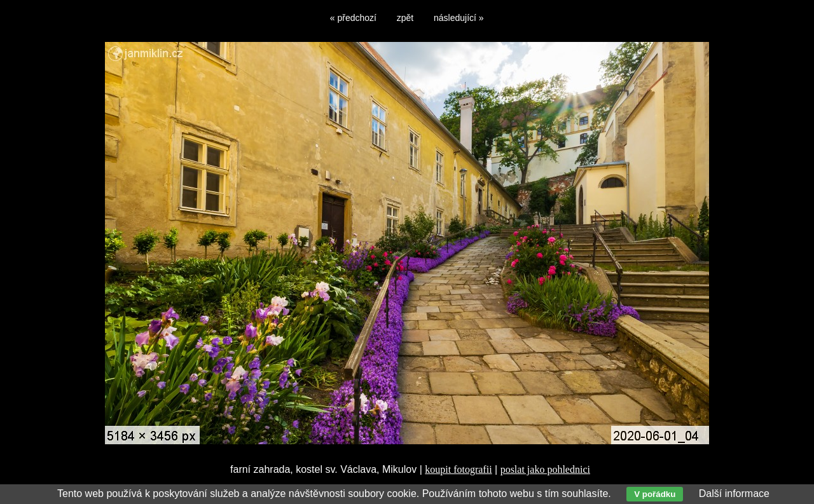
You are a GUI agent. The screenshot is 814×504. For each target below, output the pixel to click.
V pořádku (655, 494)
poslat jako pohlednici (545, 469)
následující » (459, 18)
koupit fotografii (458, 469)
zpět (405, 18)
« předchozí (353, 18)
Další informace (734, 494)
